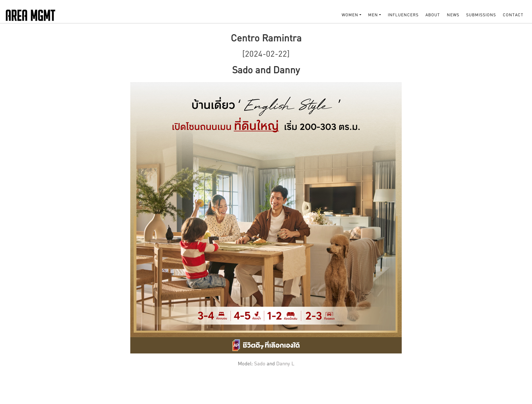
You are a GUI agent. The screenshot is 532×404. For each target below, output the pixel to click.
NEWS (453, 15)
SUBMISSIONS (481, 15)
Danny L (285, 363)
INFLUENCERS (403, 15)
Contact (513, 15)
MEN (373, 15)
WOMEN (350, 15)
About (433, 15)
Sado (260, 363)
